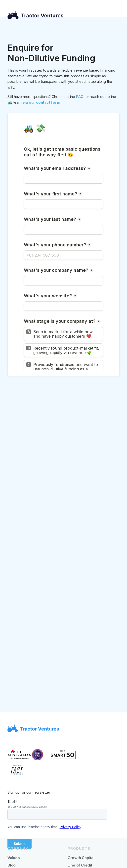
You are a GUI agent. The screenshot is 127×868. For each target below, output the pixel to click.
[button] (116, 15)
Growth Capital (81, 858)
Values (14, 858)
